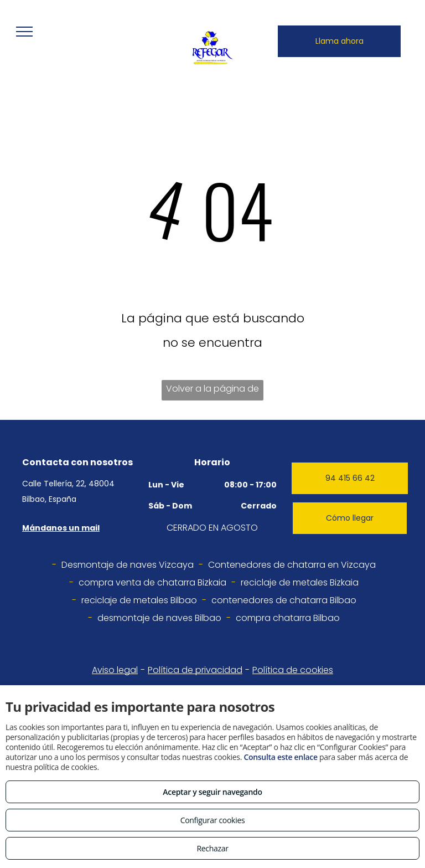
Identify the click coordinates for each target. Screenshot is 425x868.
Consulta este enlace (280, 757)
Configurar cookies (213, 820)
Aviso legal (115, 670)
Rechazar (212, 848)
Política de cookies (293, 670)
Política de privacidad (195, 670)
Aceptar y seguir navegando (212, 792)
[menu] (24, 32)
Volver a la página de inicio (212, 391)
